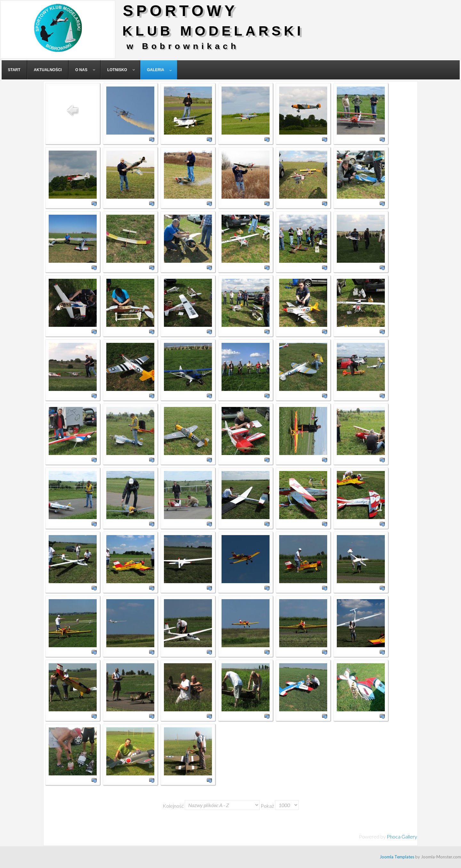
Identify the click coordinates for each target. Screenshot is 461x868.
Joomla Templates (397, 857)
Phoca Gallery (402, 836)
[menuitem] (14, 70)
